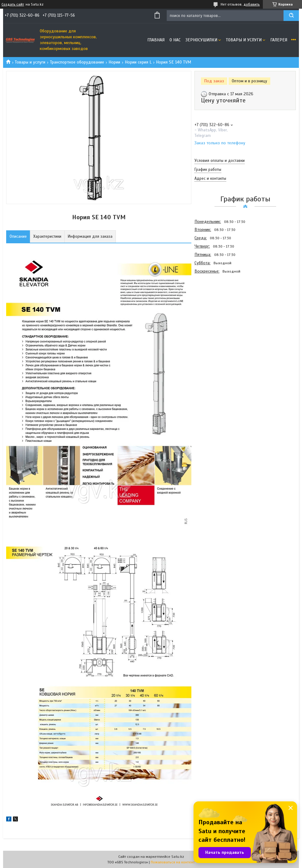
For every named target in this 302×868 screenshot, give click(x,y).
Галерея (279, 40)
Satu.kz (178, 857)
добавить (252, 4)
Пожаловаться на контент (173, 862)
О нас (175, 40)
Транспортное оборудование (77, 62)
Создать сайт (13, 4)
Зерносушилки (201, 40)
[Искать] (291, 16)
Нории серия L (138, 62)
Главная (156, 40)
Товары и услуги (244, 40)
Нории (114, 62)
